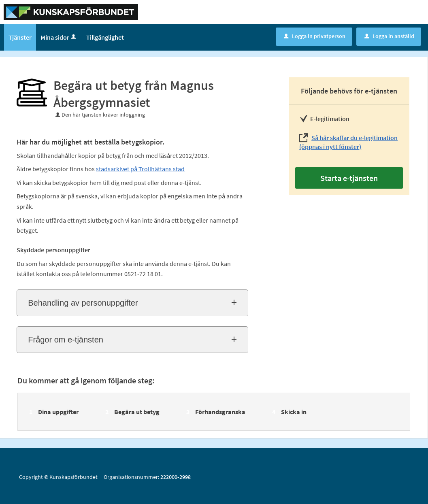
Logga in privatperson (315, 36)
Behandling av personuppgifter (83, 303)
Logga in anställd (389, 36)
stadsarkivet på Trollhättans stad (140, 169)
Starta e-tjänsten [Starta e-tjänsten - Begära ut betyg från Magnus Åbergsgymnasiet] (349, 178)
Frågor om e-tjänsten (66, 340)
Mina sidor (59, 37)
